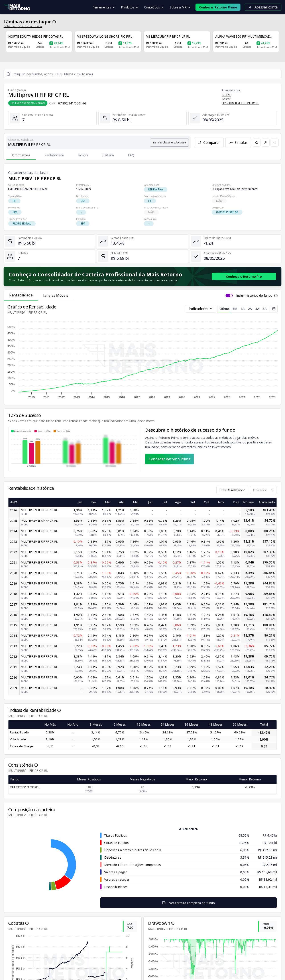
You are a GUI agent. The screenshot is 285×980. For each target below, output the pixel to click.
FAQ (131, 155)
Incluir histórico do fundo (254, 295)
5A (265, 309)
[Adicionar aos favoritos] (257, 143)
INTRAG (227, 95)
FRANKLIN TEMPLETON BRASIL (240, 103)
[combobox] (232, 490)
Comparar (209, 143)
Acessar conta (263, 7)
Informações (21, 155)
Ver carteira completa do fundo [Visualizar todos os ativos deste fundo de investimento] (97, 903)
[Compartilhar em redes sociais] (275, 143)
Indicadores (201, 309)
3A (257, 309)
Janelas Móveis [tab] (56, 295)
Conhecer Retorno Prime (170, 459)
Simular (238, 143)
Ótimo (224, 309)
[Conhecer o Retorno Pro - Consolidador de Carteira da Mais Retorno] (244, 276)
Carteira (108, 155)
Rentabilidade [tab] (21, 295)
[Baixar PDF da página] (266, 143)
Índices (83, 155)
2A (250, 309)
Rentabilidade (54, 155)
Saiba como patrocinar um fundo (23, 26)
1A (243, 309)
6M (235, 309)
